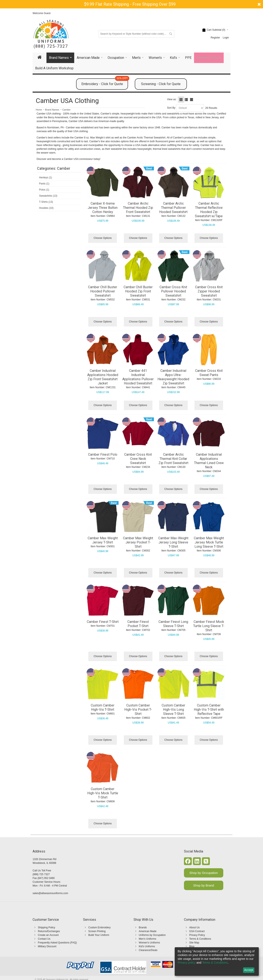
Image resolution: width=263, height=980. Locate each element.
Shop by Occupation (204, 873)
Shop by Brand (204, 885)
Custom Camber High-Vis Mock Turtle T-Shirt (103, 793)
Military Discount (47, 946)
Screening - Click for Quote (161, 84)
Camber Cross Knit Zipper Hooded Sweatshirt (209, 291)
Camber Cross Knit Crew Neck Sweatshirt (138, 459)
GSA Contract (197, 931)
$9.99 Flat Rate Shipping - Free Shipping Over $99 (130, 4)
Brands (143, 927)
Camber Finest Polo (103, 454)
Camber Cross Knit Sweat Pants (209, 373)
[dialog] (217, 962)
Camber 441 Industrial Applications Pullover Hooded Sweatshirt (138, 377)
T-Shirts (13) (46, 202)
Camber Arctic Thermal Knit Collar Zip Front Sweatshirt (173, 459)
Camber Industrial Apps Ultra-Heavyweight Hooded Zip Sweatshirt (173, 377)
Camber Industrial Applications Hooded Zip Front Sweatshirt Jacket (103, 377)
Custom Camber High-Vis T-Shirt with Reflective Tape (209, 710)
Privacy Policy (197, 935)
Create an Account (48, 935)
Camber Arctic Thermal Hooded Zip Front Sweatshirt (138, 208)
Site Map (194, 943)
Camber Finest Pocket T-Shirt (138, 624)
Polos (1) (44, 190)
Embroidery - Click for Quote (105, 82)
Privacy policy (187, 963)
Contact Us (44, 939)
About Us (194, 927)
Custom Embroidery (99, 927)
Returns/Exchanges (49, 931)
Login (226, 38)
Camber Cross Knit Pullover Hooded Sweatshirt (173, 291)
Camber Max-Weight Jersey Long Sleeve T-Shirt (173, 542)
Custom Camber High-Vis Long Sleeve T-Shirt (173, 710)
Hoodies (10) (46, 208)
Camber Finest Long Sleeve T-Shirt (173, 624)
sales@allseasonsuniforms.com (50, 893)
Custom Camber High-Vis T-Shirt (103, 707)
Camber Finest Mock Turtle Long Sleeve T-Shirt (209, 626)
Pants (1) (44, 184)
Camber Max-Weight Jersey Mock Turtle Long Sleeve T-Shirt (209, 542)
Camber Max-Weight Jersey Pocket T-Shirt (138, 542)
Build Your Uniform (99, 935)
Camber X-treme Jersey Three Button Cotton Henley (103, 208)
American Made (148, 931)
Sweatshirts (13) (48, 196)
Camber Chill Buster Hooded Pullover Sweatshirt (103, 291)
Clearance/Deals (148, 950)
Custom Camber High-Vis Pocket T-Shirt (138, 710)
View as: (172, 99)
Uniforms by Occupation (152, 935)
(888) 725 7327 (41, 874)
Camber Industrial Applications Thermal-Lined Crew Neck (209, 461)
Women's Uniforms (149, 943)
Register (215, 38)
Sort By (171, 108)
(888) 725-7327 (51, 46)
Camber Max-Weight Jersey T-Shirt (103, 540)
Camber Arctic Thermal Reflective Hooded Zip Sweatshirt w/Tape (209, 210)
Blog (192, 946)
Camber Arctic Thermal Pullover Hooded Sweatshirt (173, 208)
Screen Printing (97, 931)
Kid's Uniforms (147, 946)
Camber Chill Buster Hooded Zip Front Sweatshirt (138, 291)
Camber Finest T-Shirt (103, 622)
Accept (249, 970)
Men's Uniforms (147, 939)
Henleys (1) (46, 178)
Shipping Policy (46, 927)
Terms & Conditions (200, 939)
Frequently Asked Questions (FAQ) (57, 943)
